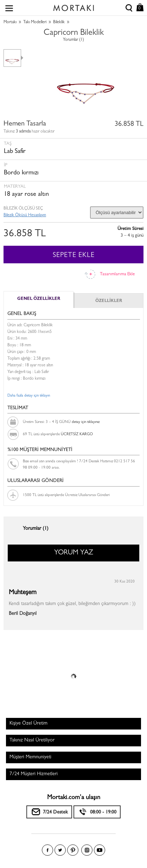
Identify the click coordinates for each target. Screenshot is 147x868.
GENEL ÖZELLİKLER (39, 299)
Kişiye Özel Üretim (28, 724)
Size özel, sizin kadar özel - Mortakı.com (73, 6)
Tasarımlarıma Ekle (117, 274)
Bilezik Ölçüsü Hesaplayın (25, 216)
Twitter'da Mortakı (60, 850)
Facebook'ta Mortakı (47, 850)
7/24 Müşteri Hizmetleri (34, 774)
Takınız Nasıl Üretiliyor (32, 740)
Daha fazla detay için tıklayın (29, 396)
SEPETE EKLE (74, 256)
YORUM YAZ (74, 553)
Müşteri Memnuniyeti (30, 757)
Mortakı (10, 22)
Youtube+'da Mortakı (100, 850)
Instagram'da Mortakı (87, 850)
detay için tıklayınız (86, 422)
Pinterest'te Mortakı (73, 850)
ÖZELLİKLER (109, 301)
